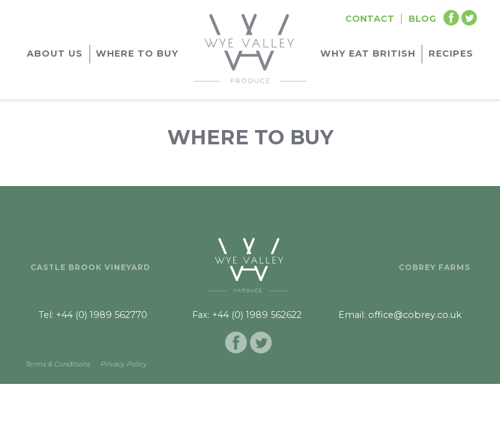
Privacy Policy (123, 364)
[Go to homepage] (250, 47)
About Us (55, 54)
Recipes (451, 54)
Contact (370, 19)
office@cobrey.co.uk (415, 315)
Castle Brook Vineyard (90, 267)
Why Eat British (368, 54)
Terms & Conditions (57, 364)
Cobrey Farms (434, 267)
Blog (422, 19)
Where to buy (137, 54)
